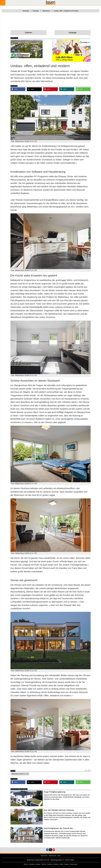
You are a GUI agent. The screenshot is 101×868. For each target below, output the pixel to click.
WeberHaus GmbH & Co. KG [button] (20, 774)
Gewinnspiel (74, 864)
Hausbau (32, 864)
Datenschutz (52, 856)
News (62, 864)
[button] (18, 89)
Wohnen (56, 864)
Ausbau (38, 864)
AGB (59, 856)
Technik (44, 864)
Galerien (28, 33)
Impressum (44, 856)
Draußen (50, 864)
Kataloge (73, 33)
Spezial (67, 864)
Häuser (26, 864)
